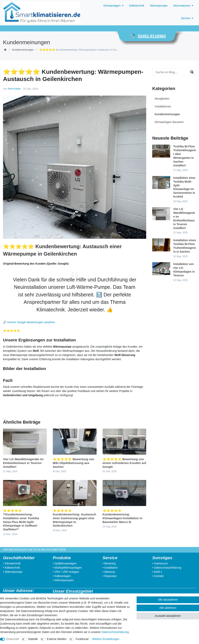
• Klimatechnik (12, 563)
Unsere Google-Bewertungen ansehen (31, 322)
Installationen (163, 106)
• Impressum (160, 563)
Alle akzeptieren (168, 600)
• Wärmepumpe (13, 572)
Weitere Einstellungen (106, 639)
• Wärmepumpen (63, 580)
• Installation (110, 568)
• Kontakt (158, 576)
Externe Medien (57, 639)
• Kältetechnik (11, 568)
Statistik (33, 639)
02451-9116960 (152, 36)
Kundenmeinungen (23, 50)
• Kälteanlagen (62, 576)
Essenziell (13, 639)
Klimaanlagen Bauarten (169, 122)
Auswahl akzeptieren (168, 616)
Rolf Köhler (14, 89)
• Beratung (109, 563)
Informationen (182, 6)
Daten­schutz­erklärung (115, 632)
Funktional (82, 639)
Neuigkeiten (162, 99)
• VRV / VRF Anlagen (66, 572)
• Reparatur (110, 576)
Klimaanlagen (112, 6)
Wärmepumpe (159, 6)
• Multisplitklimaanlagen (67, 568)
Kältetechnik (137, 6)
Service (185, 18)
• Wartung (109, 572)
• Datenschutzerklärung (167, 568)
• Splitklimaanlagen (65, 563)
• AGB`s (157, 572)
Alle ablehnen (168, 608)
